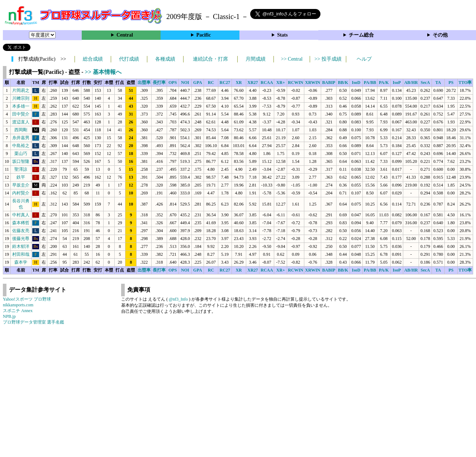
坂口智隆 (21, 161)
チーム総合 (361, 35)
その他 (440, 35)
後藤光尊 (21, 239)
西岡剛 (21, 130)
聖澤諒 (21, 169)
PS (451, 83)
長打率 (159, 83)
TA (438, 83)
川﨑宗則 (21, 98)
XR (239, 83)
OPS (173, 83)
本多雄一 (21, 106)
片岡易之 (21, 90)
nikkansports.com (18, 305)
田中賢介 (21, 114)
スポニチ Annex (18, 311)
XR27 (253, 83)
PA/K (384, 83)
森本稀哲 (21, 223)
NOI (185, 83)
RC (211, 83)
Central (125, 35)
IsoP (397, 83)
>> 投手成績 (328, 59)
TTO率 (465, 83)
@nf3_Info (178, 299)
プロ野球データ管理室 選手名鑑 (34, 322)
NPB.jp (9, 316)
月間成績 (256, 59)
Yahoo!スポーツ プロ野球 (27, 299)
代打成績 (129, 59)
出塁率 (144, 83)
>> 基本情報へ (103, 72)
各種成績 (165, 59)
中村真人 (21, 215)
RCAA (267, 83)
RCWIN (296, 83)
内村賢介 (21, 193)
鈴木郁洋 (21, 246)
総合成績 (93, 59)
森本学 (21, 262)
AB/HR (411, 83)
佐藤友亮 (21, 231)
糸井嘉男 (21, 138)
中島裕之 (21, 146)
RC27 (225, 83)
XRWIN (313, 83)
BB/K (343, 83)
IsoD (356, 83)
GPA (197, 83)
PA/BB (370, 83)
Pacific (204, 35)
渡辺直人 (21, 122)
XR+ (281, 83)
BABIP (329, 83)
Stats (282, 35)
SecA (425, 83)
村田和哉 (21, 254)
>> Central (292, 59)
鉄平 (21, 177)
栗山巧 (21, 154)
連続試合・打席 (210, 59)
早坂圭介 (21, 185)
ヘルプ (364, 59)
